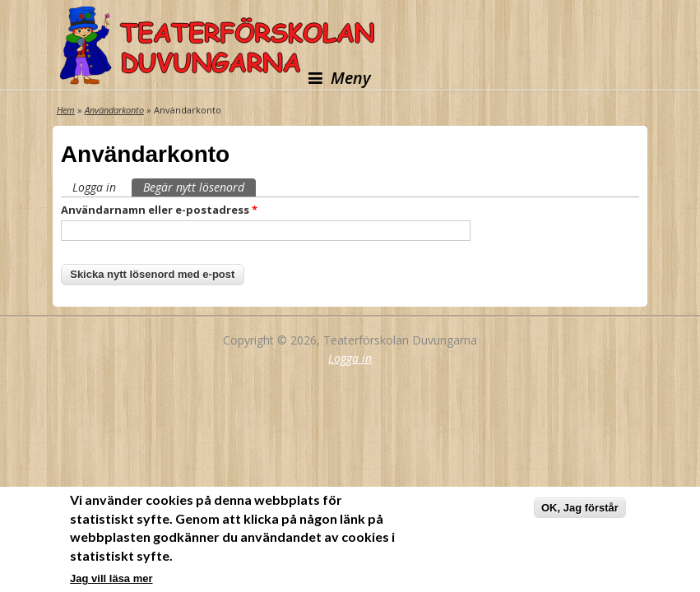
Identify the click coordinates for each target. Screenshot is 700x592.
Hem (66, 110)
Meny (340, 78)
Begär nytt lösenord (199, 187)
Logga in (94, 187)
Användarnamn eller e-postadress (159, 210)
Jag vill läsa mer (111, 580)
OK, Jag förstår (580, 510)
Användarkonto (114, 110)
